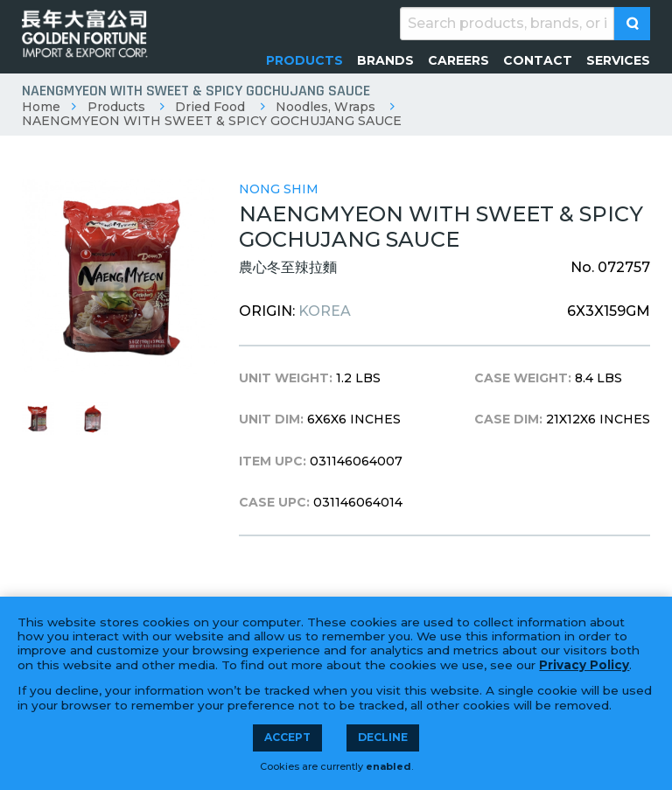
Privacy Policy (584, 665)
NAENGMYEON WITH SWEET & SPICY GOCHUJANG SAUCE (212, 121)
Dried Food (210, 107)
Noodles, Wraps (325, 107)
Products (116, 107)
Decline (383, 737)
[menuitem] (304, 60)
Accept (287, 737)
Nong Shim (279, 189)
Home (41, 107)
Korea (325, 311)
